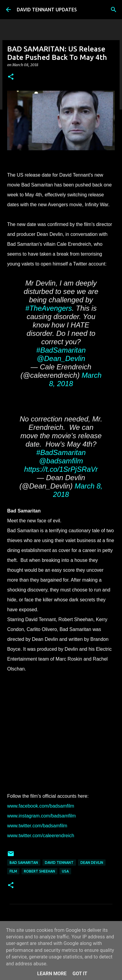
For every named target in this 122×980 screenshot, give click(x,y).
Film (13, 871)
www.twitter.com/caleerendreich (41, 836)
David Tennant (59, 863)
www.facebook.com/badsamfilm (41, 806)
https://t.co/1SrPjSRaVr (61, 469)
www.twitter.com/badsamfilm (37, 826)
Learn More (52, 974)
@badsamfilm (61, 461)
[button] (11, 77)
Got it (80, 974)
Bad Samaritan (24, 863)
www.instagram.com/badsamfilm (41, 816)
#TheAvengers (49, 308)
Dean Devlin (92, 863)
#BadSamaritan (61, 350)
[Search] (114, 10)
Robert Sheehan (39, 871)
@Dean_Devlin (61, 358)
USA (65, 871)
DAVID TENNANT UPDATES (47, 10)
